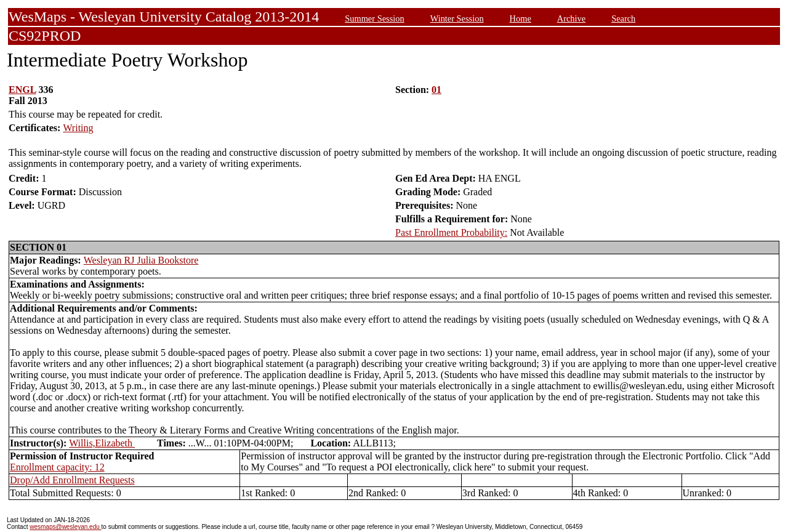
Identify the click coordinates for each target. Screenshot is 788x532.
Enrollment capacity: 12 (57, 467)
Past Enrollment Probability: (451, 232)
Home (521, 18)
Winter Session (457, 18)
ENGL (22, 90)
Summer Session (374, 18)
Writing (78, 128)
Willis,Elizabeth (102, 443)
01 (436, 90)
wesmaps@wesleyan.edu (65, 527)
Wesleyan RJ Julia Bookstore (141, 260)
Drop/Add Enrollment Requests (72, 480)
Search (623, 18)
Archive (571, 18)
